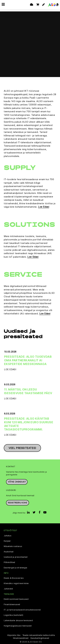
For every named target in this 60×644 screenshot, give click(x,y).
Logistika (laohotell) (14, 615)
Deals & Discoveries (14, 578)
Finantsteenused (12, 604)
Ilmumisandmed (21, 638)
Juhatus (8, 536)
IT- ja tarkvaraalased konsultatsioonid (22, 610)
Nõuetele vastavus (13, 546)
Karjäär (7, 541)
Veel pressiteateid (22, 448)
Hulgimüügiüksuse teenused (18, 626)
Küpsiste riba (14, 635)
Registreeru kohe (18, 503)
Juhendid (8, 589)
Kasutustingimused (40, 638)
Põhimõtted (9, 562)
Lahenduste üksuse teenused (18, 621)
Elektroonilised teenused (16, 599)
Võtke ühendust (17, 482)
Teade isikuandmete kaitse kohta (39, 635)
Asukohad (9, 552)
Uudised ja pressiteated (16, 557)
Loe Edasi (44, 207)
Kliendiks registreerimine (16, 583)
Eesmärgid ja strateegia (15, 568)
